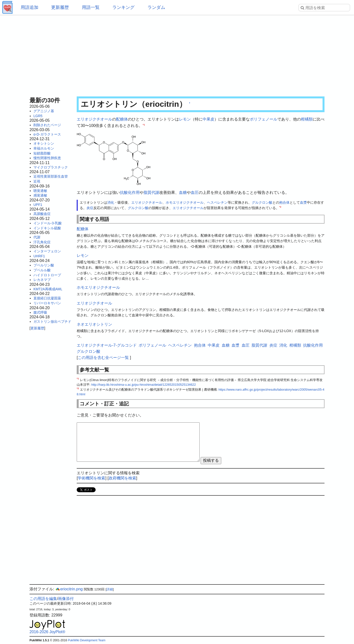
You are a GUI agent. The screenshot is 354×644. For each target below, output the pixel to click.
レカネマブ (42, 280)
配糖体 (122, 119)
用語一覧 (91, 7)
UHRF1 (39, 256)
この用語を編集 (43, 599)
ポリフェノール (264, 119)
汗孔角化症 (42, 242)
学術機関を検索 (91, 478)
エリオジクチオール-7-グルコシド (107, 345)
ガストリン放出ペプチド (52, 322)
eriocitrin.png (69, 589)
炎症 (90, 208)
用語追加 (29, 7)
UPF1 (38, 205)
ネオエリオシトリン (94, 324)
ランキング (123, 7)
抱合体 (284, 202)
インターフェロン (47, 251)
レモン (185, 119)
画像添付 (66, 599)
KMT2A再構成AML (48, 289)
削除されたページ (47, 125)
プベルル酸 (42, 270)
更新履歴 (60, 7)
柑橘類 (307, 119)
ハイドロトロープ (47, 275)
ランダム (156, 7)
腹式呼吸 (40, 312)
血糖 (183, 192)
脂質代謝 (151, 192)
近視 (37, 181)
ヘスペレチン (217, 202)
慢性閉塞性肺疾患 (47, 158)
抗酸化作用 (130, 192)
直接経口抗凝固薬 (47, 298)
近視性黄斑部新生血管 (51, 176)
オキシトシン (44, 143)
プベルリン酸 (44, 265)
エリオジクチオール (94, 119)
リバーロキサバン (47, 303)
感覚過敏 (40, 195)
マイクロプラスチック (51, 167)
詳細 (110, 589)
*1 (144, 124)
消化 (111, 202)
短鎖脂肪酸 (42, 153)
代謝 (37, 237)
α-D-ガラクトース (47, 134)
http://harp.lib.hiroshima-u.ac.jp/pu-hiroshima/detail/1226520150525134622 (143, 385)
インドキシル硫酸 (47, 228)
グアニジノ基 (44, 111)
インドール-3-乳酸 (48, 223)
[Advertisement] (177, 54)
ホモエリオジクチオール (185, 202)
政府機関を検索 (122, 478)
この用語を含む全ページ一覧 (103, 358)
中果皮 (208, 119)
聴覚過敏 (40, 191)
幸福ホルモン (44, 148)
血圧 (195, 192)
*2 (280, 207)
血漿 (303, 202)
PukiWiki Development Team (87, 640)
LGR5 (38, 116)
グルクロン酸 (262, 202)
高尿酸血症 (42, 214)
